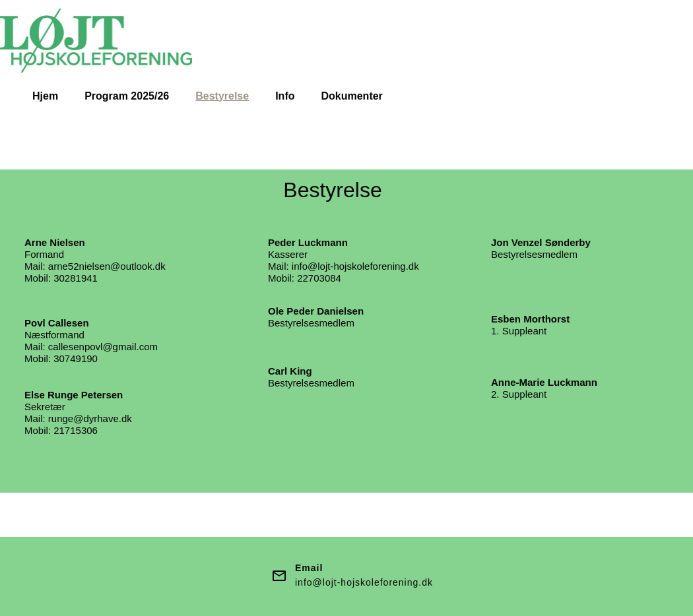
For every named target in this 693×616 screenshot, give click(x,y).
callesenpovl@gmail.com (103, 347)
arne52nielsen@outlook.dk (107, 266)
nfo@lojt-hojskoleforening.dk (356, 266)
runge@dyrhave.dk (90, 418)
